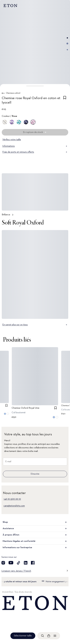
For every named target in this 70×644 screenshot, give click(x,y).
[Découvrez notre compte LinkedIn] (26, 563)
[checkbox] (65, 101)
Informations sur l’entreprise (35, 548)
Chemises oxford (13, 93)
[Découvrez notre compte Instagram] (3, 563)
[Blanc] (5, 122)
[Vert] (19, 122)
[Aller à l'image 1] (67, 38)
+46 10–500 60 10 (12, 499)
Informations (35, 146)
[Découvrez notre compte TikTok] (19, 563)
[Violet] (12, 122)
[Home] (35, 603)
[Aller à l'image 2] (67, 44)
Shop (35, 522)
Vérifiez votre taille (12, 140)
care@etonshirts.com (14, 506)
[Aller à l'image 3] (67, 50)
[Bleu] (26, 122)
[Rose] (33, 122)
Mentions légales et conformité (35, 541)
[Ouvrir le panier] (49, 636)
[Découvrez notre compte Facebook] (33, 563)
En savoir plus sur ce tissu (35, 325)
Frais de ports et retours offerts (35, 152)
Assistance (35, 529)
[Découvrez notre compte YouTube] (11, 563)
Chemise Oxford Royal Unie (26, 408)
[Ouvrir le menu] (55, 636)
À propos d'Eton (35, 535)
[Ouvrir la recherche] (42, 636)
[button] (35, 86)
